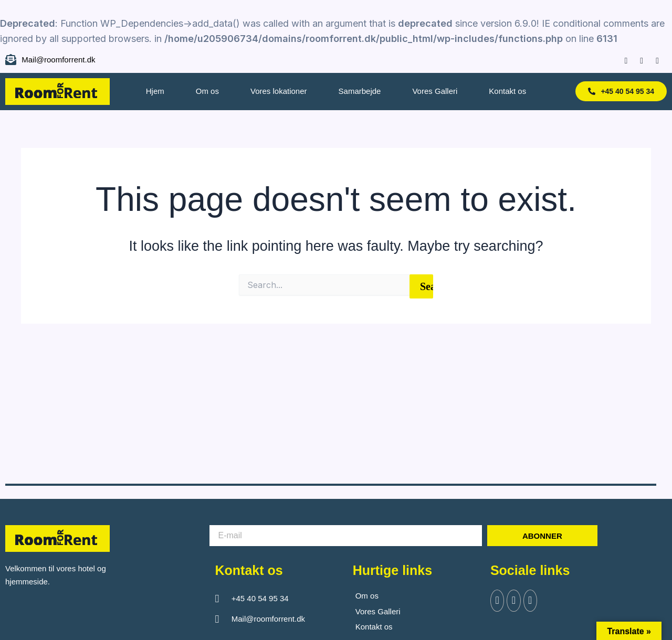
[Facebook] (621, 60)
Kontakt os (507, 91)
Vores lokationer (279, 91)
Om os (207, 91)
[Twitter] (516, 601)
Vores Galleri (435, 91)
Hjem (155, 91)
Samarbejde (360, 91)
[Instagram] (637, 60)
